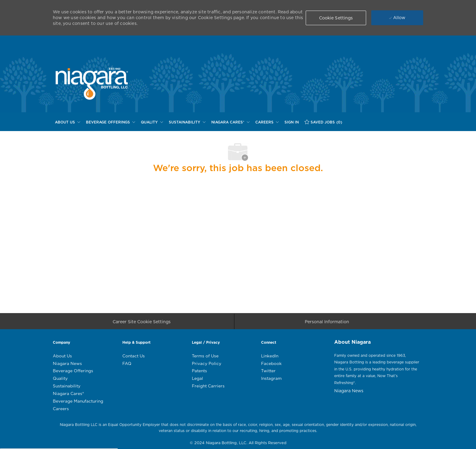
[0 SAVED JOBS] (323, 122)
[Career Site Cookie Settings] (142, 323)
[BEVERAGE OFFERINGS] (110, 122)
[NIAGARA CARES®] (230, 122)
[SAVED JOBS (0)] (323, 122)
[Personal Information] (327, 323)
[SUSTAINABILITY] (187, 122)
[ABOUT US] (68, 122)
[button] (336, 18)
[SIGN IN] (292, 122)
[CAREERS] (267, 122)
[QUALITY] (152, 122)
